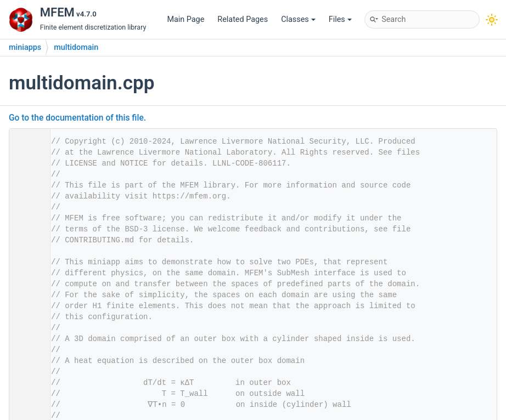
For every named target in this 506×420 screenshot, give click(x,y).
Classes (298, 19)
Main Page (185, 19)
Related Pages (243, 19)
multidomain (76, 47)
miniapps (25, 47)
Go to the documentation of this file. (77, 118)
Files (340, 19)
